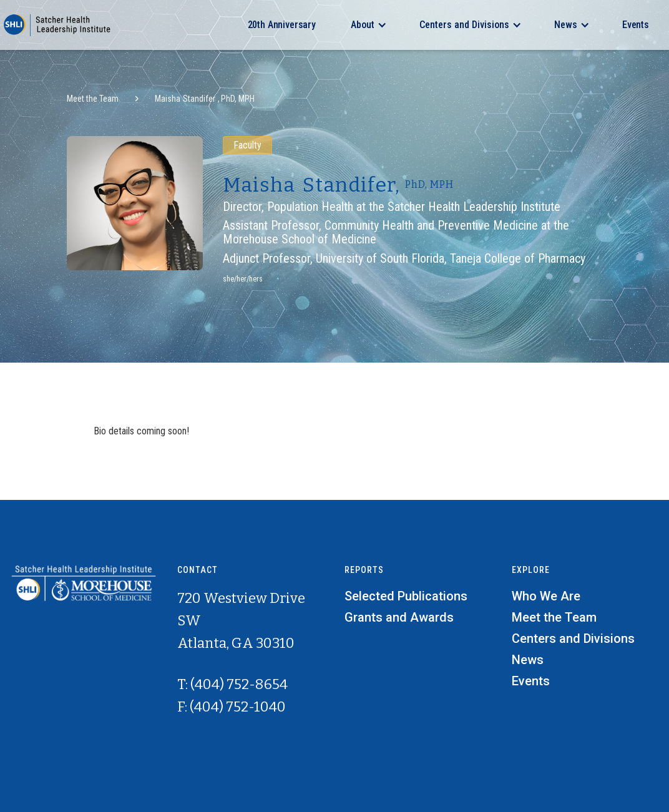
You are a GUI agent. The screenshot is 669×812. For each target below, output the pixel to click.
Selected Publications (406, 596)
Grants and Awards (399, 617)
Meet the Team (93, 99)
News (528, 660)
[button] (368, 25)
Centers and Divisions (573, 638)
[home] (56, 25)
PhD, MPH (238, 99)
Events (636, 25)
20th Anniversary (282, 25)
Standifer (199, 99)
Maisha (168, 99)
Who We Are (546, 596)
